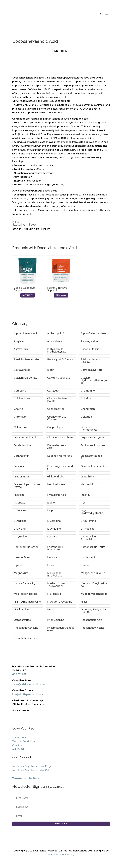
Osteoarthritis (22, 620)
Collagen (86, 417)
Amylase (19, 341)
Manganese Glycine (93, 573)
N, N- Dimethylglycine (27, 602)
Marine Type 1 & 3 (25, 583)
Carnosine (20, 391)
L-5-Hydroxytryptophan (93, 512)
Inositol (85, 495)
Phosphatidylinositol (93, 628)
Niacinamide (21, 609)
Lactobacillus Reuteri (94, 547)
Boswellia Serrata (92, 370)
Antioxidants (55, 341)
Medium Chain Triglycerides (56, 585)
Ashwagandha (89, 341)
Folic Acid (20, 466)
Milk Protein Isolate (26, 594)
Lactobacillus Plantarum (55, 548)
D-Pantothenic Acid (26, 437)
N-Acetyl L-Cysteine (60, 602)
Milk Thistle (54, 594)
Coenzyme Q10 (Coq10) (57, 418)
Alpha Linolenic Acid (26, 333)
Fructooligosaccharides (61, 467)
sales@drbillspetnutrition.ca (28, 684)
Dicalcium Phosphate (60, 437)
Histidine (19, 495)
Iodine (51, 503)
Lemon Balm (22, 557)
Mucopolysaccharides (94, 594)
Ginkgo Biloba (56, 477)
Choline (18, 409)
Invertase (20, 503)
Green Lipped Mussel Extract (27, 486)
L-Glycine (20, 529)
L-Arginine (20, 521)
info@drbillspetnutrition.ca (28, 694)
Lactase (52, 537)
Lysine (85, 565)
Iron (83, 503)
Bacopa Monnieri (91, 349)
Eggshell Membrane (60, 456)
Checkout (18, 745)
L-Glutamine (88, 521)
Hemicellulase (56, 484)
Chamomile (88, 391)
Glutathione (88, 477)
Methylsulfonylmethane (94, 585)
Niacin (84, 602)
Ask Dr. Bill (18, 749)
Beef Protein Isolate (26, 359)
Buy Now (28, 295)
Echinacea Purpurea (93, 445)
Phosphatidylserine (26, 638)
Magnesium (21, 573)
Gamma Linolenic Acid (94, 466)
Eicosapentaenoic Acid (92, 457)
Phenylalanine (56, 620)
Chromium (20, 417)
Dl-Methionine (22, 445)
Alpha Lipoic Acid (58, 333)
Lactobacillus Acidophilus (89, 538)
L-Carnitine (54, 521)
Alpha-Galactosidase (93, 333)
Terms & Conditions (24, 741)
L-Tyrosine (20, 537)
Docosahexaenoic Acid (58, 447)
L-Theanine (88, 529)
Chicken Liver (22, 398)
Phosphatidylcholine (26, 628)
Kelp (50, 510)
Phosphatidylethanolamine (60, 629)
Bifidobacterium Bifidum (90, 361)
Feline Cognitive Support (57, 289)
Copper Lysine (56, 427)
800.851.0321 (20, 674)
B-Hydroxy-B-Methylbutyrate (57, 350)
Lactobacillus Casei (26, 547)
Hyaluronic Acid (57, 495)
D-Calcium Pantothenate (89, 428)
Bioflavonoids (22, 370)
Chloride (86, 398)
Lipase (18, 565)
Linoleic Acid (89, 557)
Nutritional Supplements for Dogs (32, 766)
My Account (19, 738)
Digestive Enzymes (93, 437)
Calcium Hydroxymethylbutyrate (94, 380)
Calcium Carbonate (26, 378)
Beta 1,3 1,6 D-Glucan (60, 359)
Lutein (51, 565)
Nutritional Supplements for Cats (31, 770)
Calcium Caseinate (59, 378)
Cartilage (53, 391)
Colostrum (20, 427)
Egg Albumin (22, 456)
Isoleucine (20, 510)
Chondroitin (88, 409)
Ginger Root (21, 477)
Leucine (52, 557)
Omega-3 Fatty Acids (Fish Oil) (94, 611)
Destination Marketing (61, 855)
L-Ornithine (54, 529)
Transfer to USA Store (26, 778)
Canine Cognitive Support (24, 289)
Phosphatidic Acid (91, 620)
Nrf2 (50, 609)
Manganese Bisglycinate (55, 574)
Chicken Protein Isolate (57, 400)
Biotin (51, 370)
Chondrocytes (56, 409)
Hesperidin (87, 484)
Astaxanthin (21, 349)
